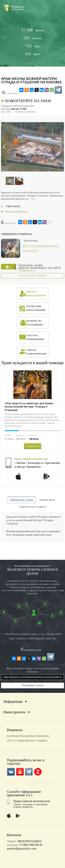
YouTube (20, 772)
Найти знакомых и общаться (33, 276)
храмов (32, 30)
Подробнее (33, 446)
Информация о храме (22, 500)
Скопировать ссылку (33, 685)
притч (32, 54)
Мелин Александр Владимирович (41, 246)
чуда (32, 46)
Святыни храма (47, 500)
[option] (32, 147)
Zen (38, 772)
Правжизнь (26, 270)
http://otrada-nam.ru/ (17, 212)
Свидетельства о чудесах (32, 507)
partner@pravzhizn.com (22, 849)
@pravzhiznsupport (29, 841)
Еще (33, 199)
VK (11, 772)
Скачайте (14, 792)
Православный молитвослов (31, 459)
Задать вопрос (31, 251)
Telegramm (29, 772)
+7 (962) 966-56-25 (30, 845)
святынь (32, 38)
